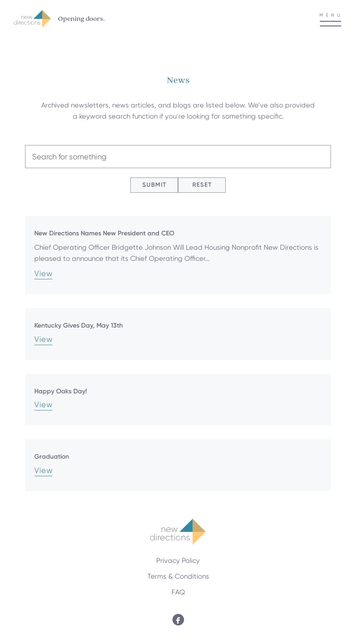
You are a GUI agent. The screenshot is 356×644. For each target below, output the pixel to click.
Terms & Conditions (178, 576)
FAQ (178, 592)
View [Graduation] (43, 471)
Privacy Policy (178, 561)
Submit (154, 185)
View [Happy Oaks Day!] (43, 405)
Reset (202, 185)
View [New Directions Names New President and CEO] (43, 274)
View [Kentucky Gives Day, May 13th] (43, 340)
